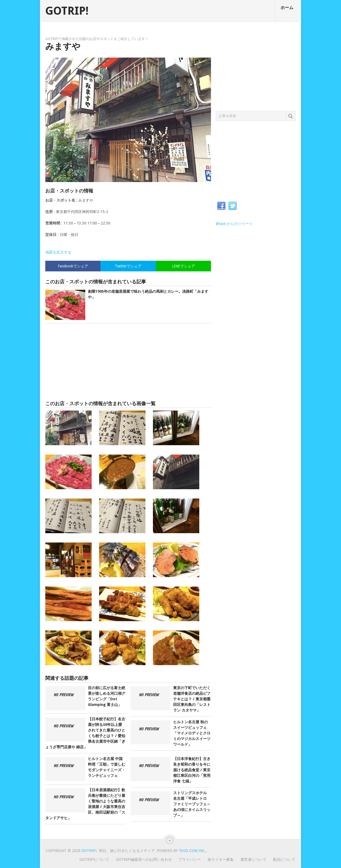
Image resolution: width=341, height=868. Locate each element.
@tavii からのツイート (234, 224)
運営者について (253, 859)
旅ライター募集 (221, 859)
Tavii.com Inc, (192, 851)
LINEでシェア (184, 266)
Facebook (221, 206)
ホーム (287, 8)
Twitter (233, 206)
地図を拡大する (58, 252)
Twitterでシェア (128, 266)
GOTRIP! (67, 11)
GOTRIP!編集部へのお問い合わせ (144, 859)
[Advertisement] (128, 362)
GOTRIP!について (94, 859)
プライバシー (190, 859)
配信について (284, 859)
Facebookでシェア (73, 266)
